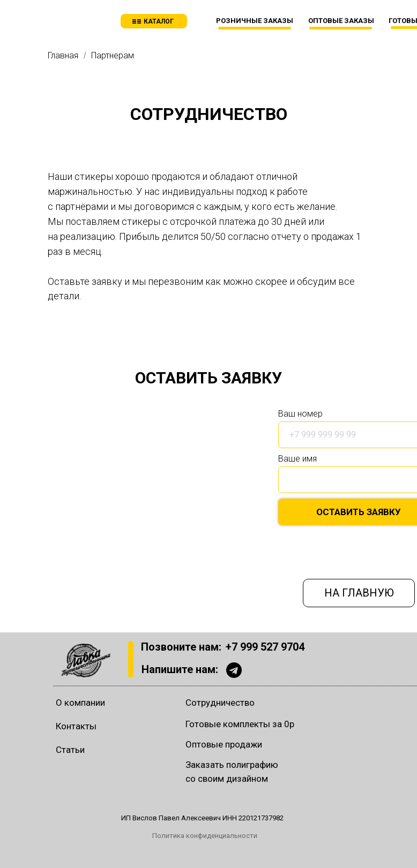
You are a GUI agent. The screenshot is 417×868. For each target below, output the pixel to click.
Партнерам (113, 55)
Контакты (76, 726)
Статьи (70, 750)
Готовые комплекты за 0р (240, 724)
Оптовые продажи (224, 744)
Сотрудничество (220, 703)
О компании (80, 703)
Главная (63, 55)
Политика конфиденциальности (205, 836)
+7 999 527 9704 (265, 647)
